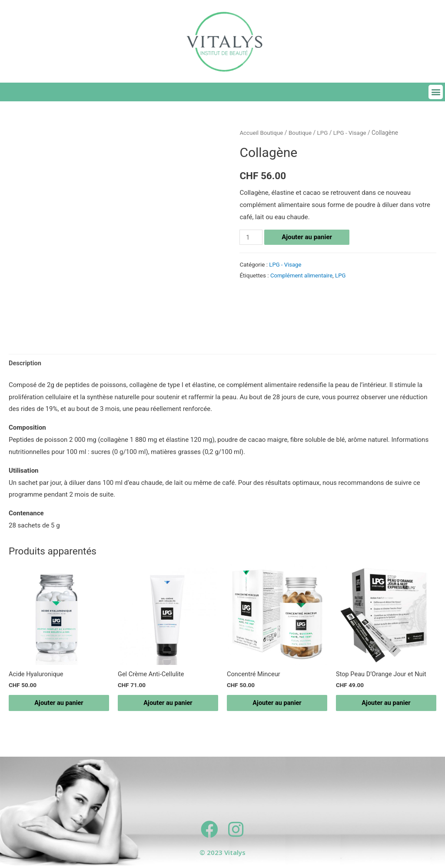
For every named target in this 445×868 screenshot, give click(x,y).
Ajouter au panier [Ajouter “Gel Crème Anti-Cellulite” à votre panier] (168, 704)
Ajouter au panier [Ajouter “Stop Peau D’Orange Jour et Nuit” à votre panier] (386, 704)
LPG (325, 133)
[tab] (25, 364)
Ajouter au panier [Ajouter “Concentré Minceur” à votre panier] (277, 704)
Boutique (302, 133)
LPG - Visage (352, 133)
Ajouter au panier (308, 237)
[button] (436, 92)
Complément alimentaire (302, 275)
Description (25, 364)
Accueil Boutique (262, 133)
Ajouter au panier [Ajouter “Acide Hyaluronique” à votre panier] (59, 704)
